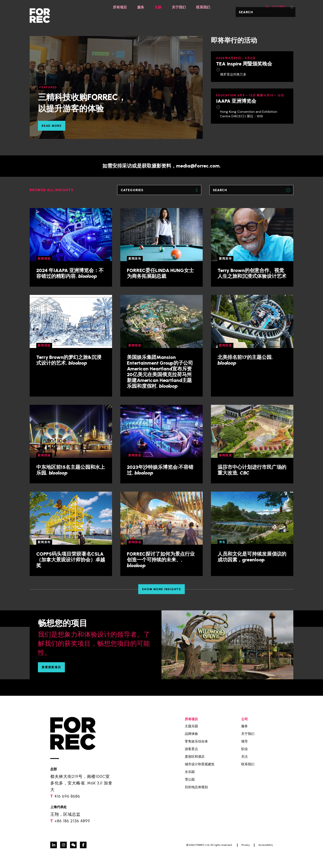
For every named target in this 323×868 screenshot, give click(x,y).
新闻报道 (44, 259)
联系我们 (204, 7)
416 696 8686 (67, 796)
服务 (140, 7)
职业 (245, 749)
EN (265, 7)
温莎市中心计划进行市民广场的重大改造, (252, 470)
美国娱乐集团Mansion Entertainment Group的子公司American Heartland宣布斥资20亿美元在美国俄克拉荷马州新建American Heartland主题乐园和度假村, (160, 372)
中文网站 (279, 7)
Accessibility (266, 845)
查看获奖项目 (51, 667)
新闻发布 (135, 259)
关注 (245, 757)
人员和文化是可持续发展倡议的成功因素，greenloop (252, 557)
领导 (245, 741)
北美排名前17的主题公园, (245, 360)
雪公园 (190, 779)
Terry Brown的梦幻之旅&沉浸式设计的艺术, (69, 360)
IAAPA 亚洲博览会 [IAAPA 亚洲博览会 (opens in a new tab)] (236, 101)
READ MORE (52, 126)
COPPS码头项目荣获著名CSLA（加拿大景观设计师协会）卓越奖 (71, 560)
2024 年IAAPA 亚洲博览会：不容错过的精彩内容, (70, 273)
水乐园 (190, 772)
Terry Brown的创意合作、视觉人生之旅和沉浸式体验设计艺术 (252, 273)
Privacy (246, 845)
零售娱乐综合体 (196, 741)
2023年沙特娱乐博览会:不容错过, (160, 470)
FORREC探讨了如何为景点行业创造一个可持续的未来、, (161, 560)
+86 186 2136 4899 (72, 821)
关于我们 (179, 7)
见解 (158, 7)
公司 (245, 719)
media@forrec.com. (198, 166)
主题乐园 (191, 726)
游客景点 (191, 749)
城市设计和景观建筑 (200, 764)
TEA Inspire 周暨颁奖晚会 (244, 64)
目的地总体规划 (196, 787)
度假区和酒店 (195, 757)
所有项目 (119, 7)
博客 (222, 542)
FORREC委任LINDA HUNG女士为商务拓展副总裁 (160, 273)
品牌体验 (191, 734)
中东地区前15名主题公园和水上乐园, (71, 470)
